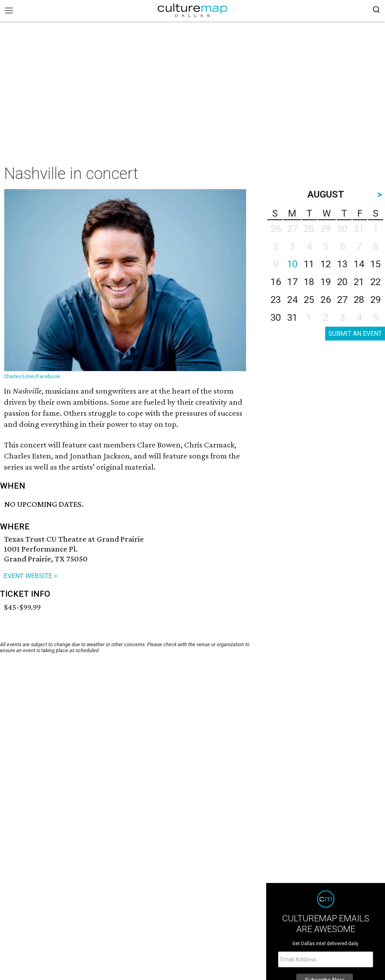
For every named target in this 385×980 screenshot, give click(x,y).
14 (359, 264)
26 (326, 300)
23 (276, 300)
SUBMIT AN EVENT (355, 334)
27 (342, 300)
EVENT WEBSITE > (31, 576)
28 (359, 300)
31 (292, 318)
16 (276, 282)
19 (326, 282)
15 (375, 264)
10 (292, 264)
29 (375, 300)
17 (292, 282)
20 (342, 282)
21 (359, 282)
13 (342, 264)
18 (309, 282)
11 (309, 264)
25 (309, 300)
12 (326, 264)
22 (375, 282)
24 (292, 300)
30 (276, 318)
